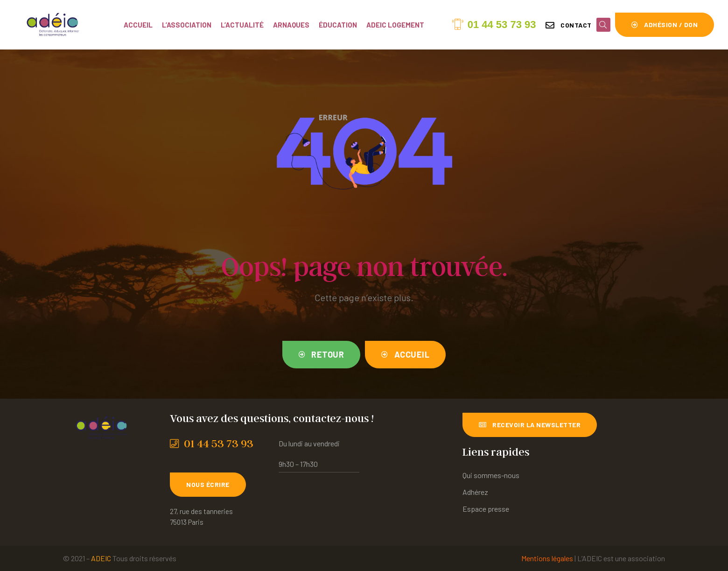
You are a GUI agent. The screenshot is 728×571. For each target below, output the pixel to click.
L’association (187, 25)
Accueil (138, 25)
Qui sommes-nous (491, 475)
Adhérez (475, 492)
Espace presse (486, 509)
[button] (569, 25)
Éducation (338, 25)
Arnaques (291, 25)
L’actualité (242, 25)
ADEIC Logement (395, 25)
